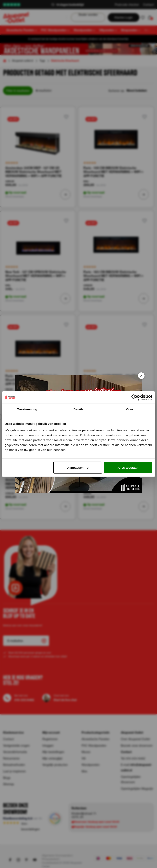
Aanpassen (78, 467)
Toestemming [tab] (27, 409)
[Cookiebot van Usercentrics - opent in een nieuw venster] (134, 397)
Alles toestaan (128, 467)
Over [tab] (130, 409)
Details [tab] (78, 409)
